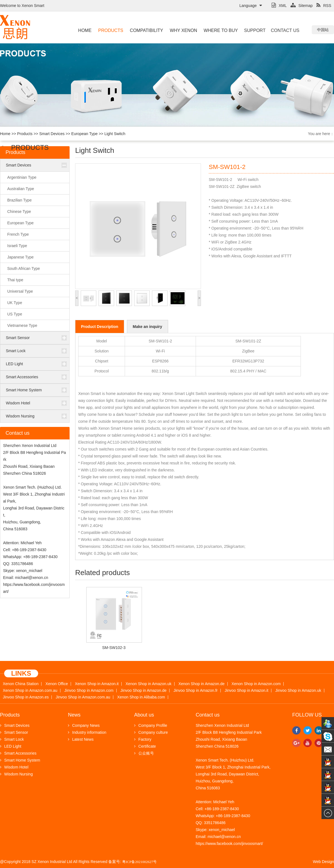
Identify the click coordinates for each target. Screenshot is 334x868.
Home (85, 30)
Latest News (81, 739)
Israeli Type (17, 246)
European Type (84, 134)
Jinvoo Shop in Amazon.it (246, 691)
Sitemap (302, 6)
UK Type (15, 303)
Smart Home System (24, 390)
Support (250, 30)
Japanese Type (20, 257)
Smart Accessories (22, 377)
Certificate (145, 746)
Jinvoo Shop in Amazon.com (89, 691)
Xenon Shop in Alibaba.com (141, 697)
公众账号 (144, 753)
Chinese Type (19, 212)
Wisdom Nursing (20, 416)
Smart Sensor (18, 338)
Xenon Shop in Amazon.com (256, 684)
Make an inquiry (148, 327)
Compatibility (145, 30)
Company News (84, 725)
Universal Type (20, 291)
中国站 (323, 30)
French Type (18, 234)
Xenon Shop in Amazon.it (97, 684)
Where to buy (216, 30)
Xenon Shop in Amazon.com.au (30, 691)
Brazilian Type (19, 200)
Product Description (100, 327)
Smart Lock (16, 351)
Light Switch (115, 134)
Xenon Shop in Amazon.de (202, 684)
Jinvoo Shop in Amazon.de (144, 691)
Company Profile (151, 725)
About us (144, 715)
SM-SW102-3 (114, 648)
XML (279, 6)
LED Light (14, 364)
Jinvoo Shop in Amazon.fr (196, 691)
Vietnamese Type (22, 325)
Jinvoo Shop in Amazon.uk (298, 691)
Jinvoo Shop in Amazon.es (26, 697)
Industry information (87, 732)
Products (110, 30)
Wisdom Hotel (18, 403)
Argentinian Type (22, 177)
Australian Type (21, 189)
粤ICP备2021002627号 (139, 862)
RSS (324, 6)
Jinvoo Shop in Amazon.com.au (83, 697)
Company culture (151, 732)
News (74, 715)
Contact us (275, 30)
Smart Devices (52, 134)
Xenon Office (57, 684)
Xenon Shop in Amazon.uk (148, 684)
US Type (15, 314)
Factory (143, 739)
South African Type (24, 268)
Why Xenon (181, 30)
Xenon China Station (21, 684)
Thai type (15, 280)
